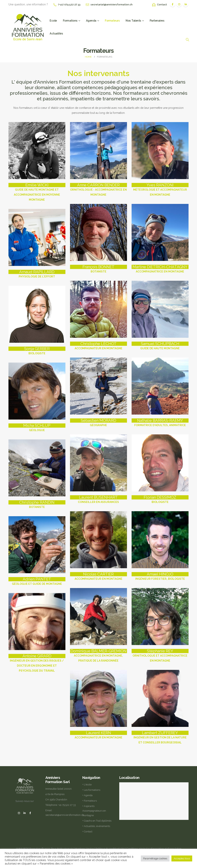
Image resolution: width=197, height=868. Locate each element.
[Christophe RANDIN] (37, 505)
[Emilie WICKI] (37, 193)
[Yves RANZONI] (160, 190)
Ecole (53, 21)
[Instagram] (179, 4)
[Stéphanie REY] (160, 656)
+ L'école (87, 785)
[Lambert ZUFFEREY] (160, 738)
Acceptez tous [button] (182, 858)
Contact (162, 5)
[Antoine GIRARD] (37, 664)
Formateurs (112, 21)
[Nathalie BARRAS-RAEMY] (160, 423)
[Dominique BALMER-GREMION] (98, 656)
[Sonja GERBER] (37, 351)
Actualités (56, 33)
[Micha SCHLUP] (37, 428)
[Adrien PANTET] (37, 582)
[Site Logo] (28, 27)
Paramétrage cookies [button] (155, 858)
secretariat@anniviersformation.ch (112, 5)
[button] (187, 40)
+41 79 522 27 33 (67, 805)
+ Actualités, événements (96, 826)
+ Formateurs (90, 801)
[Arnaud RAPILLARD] (37, 274)
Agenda (91, 21)
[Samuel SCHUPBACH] (160, 346)
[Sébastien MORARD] (98, 423)
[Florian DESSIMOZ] (160, 500)
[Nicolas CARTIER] (98, 577)
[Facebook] (173, 4)
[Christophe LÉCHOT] (98, 346)
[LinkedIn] (186, 4)
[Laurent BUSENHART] (98, 500)
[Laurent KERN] (98, 735)
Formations (70, 21)
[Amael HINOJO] (160, 577)
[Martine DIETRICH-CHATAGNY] (160, 269)
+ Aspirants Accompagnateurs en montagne (94, 811)
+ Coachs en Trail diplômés (97, 821)
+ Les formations (91, 790)
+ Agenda (87, 795)
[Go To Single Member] (37, 151)
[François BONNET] (98, 269)
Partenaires (157, 21)
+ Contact (87, 832)
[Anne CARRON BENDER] (98, 190)
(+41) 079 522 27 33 (69, 5)
